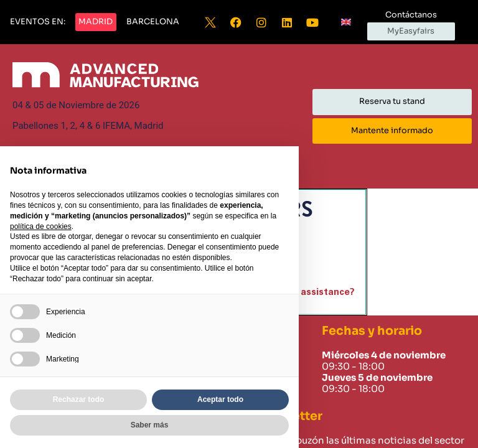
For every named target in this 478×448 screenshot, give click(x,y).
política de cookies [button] (41, 226)
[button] (38, 22)
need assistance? (315, 292)
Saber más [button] (150, 425)
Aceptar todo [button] (220, 399)
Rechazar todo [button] (79, 399)
